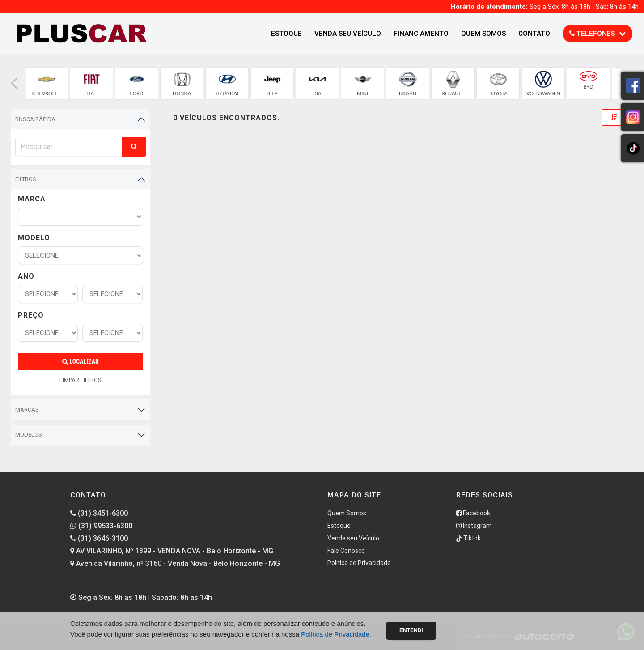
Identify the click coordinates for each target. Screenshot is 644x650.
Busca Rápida (35, 119)
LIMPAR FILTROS (80, 380)
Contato (534, 34)
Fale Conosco (346, 551)
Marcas (27, 410)
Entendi (411, 630)
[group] (46, 83)
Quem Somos (483, 34)
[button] (14, 83)
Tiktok (468, 538)
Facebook (473, 513)
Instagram (474, 526)
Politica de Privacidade (359, 563)
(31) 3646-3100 (99, 538)
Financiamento (421, 34)
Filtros (26, 179)
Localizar (80, 361)
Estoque (286, 34)
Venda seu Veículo (348, 34)
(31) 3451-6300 (99, 513)
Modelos (29, 435)
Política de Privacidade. (336, 634)
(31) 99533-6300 (101, 526)
